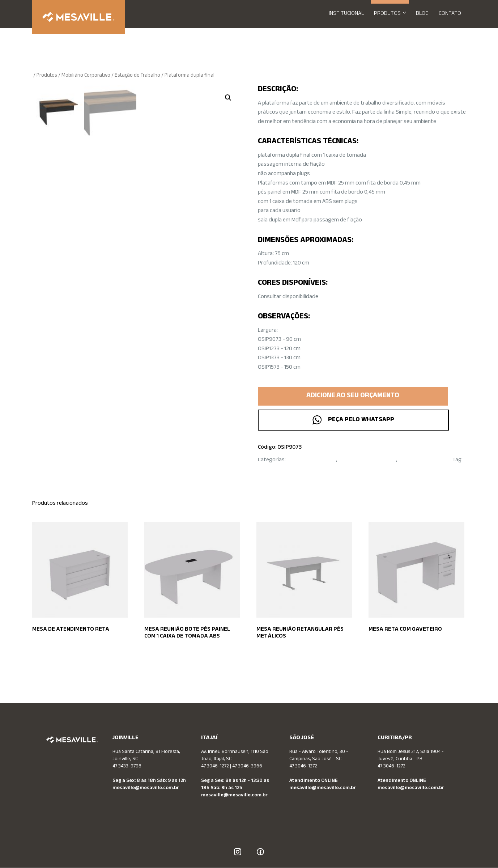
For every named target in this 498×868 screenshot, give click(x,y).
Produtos (392, 14)
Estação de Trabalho (137, 76)
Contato (450, 14)
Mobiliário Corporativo (86, 76)
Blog (422, 14)
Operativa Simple (278, 470)
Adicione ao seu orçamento (353, 396)
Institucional (346, 14)
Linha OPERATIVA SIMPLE (367, 460)
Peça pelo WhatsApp (353, 420)
